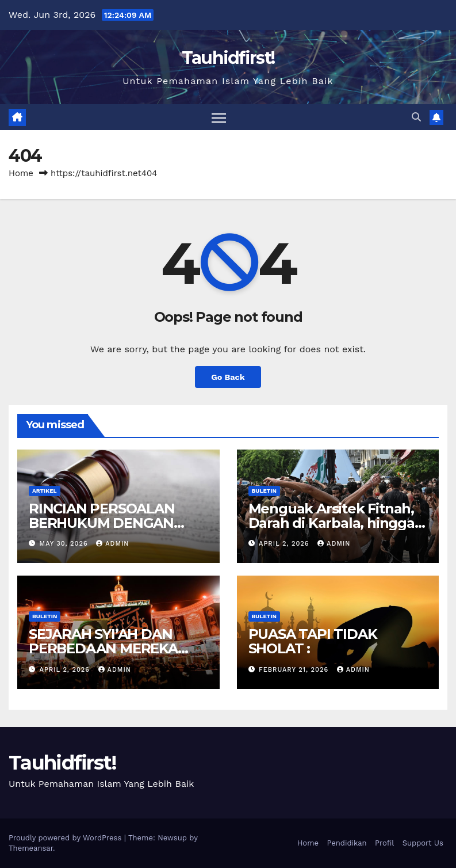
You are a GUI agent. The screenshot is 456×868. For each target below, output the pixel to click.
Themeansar (31, 848)
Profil (384, 843)
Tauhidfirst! (228, 58)
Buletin (264, 491)
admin (112, 544)
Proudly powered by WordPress (66, 838)
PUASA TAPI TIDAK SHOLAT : (313, 641)
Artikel (45, 491)
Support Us (423, 843)
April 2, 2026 (285, 544)
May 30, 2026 (65, 544)
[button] (416, 117)
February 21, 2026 (295, 670)
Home (21, 173)
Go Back (228, 377)
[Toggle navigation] (219, 117)
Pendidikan (346, 843)
